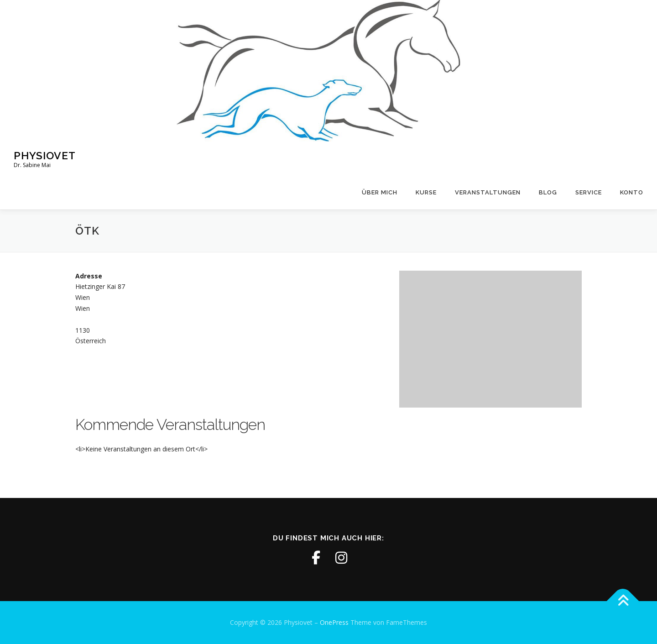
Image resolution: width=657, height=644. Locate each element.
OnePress (334, 622)
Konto (632, 192)
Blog (548, 192)
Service (589, 192)
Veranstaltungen (488, 192)
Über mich (380, 192)
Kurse (426, 192)
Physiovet (45, 155)
